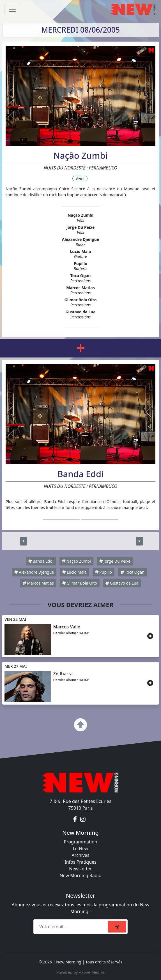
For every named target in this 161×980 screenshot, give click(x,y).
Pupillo (104, 572)
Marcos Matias (38, 583)
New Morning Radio (81, 875)
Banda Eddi (41, 561)
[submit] (117, 927)
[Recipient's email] (71, 927)
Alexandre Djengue (34, 572)
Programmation (80, 842)
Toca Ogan (133, 572)
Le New (80, 848)
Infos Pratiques (81, 862)
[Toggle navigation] (12, 9)
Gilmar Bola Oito (80, 583)
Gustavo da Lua (122, 583)
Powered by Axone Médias (81, 972)
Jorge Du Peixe (115, 561)
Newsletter (80, 869)
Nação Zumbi (76, 561)
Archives (80, 855)
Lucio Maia (74, 572)
